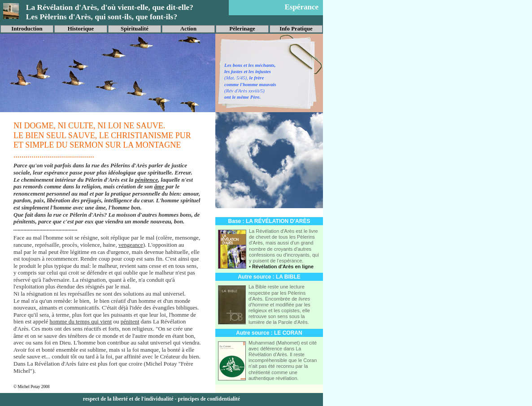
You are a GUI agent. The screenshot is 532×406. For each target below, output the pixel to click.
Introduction (27, 29)
